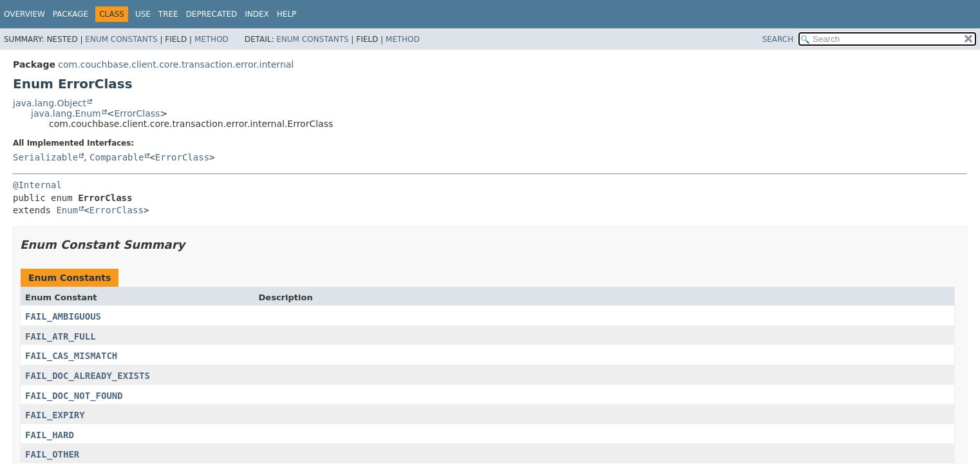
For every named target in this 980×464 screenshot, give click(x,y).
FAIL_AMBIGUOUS (63, 316)
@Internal (37, 185)
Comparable (117, 157)
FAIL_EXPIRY (55, 415)
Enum (67, 210)
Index (257, 14)
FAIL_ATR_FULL (61, 336)
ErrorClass (137, 113)
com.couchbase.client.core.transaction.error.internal (176, 64)
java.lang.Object (50, 103)
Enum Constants (121, 39)
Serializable (45, 157)
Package (71, 14)
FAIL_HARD (50, 435)
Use (143, 14)
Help (287, 14)
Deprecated (212, 14)
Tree (168, 14)
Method (212, 39)
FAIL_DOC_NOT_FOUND (74, 396)
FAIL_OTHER (52, 454)
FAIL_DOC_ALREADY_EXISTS (88, 376)
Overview (24, 14)
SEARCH (778, 39)
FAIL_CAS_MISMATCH (71, 356)
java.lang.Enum (66, 113)
